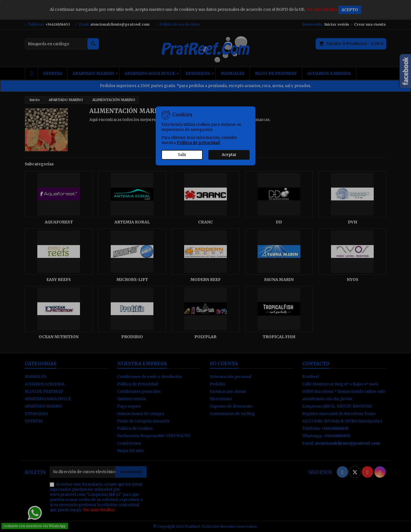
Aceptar (229, 155)
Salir (182, 155)
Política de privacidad (198, 143)
